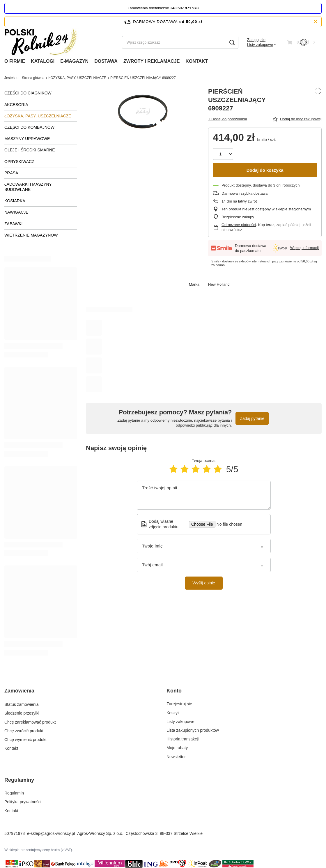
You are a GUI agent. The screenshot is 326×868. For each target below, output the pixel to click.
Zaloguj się (256, 40)
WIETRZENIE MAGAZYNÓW (31, 235)
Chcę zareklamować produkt (30, 722)
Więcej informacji (304, 248)
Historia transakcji (183, 739)
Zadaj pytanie (252, 418)
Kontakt (11, 748)
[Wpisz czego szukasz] (180, 42)
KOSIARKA (15, 201)
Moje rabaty (177, 748)
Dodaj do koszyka (265, 170)
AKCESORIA (16, 105)
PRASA (11, 173)
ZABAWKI (14, 224)
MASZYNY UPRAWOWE (27, 139)
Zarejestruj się (179, 704)
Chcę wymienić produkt (25, 739)
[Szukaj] (232, 42)
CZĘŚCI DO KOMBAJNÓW (29, 127)
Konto (174, 691)
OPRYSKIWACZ (19, 162)
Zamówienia (19, 691)
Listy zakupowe (260, 45)
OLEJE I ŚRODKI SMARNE (30, 150)
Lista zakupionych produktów (193, 730)
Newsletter (176, 757)
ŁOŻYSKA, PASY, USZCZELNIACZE (77, 78)
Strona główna (33, 78)
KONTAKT (197, 61)
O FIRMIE (15, 61)
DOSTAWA (106, 61)
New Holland (219, 284)
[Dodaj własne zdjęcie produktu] (227, 524)
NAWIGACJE (16, 212)
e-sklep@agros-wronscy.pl (51, 833)
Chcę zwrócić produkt (24, 730)
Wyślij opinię (204, 583)
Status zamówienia (22, 704)
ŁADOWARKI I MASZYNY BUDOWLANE (28, 187)
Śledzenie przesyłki (22, 713)
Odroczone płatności (239, 225)
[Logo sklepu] (43, 42)
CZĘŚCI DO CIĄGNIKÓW (28, 93)
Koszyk (173, 713)
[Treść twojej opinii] (204, 495)
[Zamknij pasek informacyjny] (315, 22)
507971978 (15, 833)
